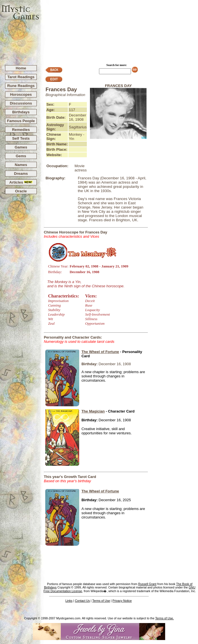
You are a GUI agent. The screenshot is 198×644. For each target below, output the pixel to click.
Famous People (21, 121)
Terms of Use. (165, 618)
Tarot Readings (21, 77)
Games (21, 147)
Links (69, 601)
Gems (21, 156)
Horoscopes (21, 94)
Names (21, 165)
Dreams (21, 174)
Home (21, 68)
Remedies (21, 130)
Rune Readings (21, 86)
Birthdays (21, 112)
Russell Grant (147, 584)
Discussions (21, 103)
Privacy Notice (122, 601)
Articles (21, 182)
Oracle (21, 191)
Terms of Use (101, 601)
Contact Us (82, 601)
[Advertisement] (119, 30)
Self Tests (21, 138)
